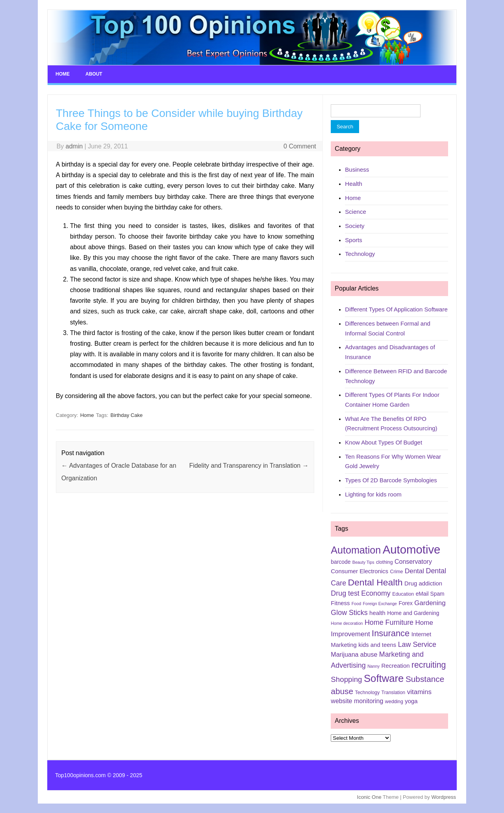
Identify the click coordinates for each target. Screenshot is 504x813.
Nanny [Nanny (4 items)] (373, 666)
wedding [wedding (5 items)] (394, 702)
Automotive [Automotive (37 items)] (412, 549)
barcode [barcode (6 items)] (341, 562)
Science (355, 212)
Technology (360, 254)
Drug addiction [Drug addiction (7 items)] (423, 583)
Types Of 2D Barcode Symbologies (391, 480)
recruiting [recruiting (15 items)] (429, 665)
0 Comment (300, 146)
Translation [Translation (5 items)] (394, 693)
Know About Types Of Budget (384, 442)
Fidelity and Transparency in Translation (249, 466)
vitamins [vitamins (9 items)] (419, 692)
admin (74, 146)
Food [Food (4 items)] (356, 604)
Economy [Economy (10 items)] (376, 593)
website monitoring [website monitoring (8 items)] (357, 701)
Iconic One (369, 797)
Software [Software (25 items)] (384, 678)
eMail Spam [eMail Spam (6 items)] (430, 594)
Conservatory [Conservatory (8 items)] (413, 562)
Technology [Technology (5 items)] (368, 693)
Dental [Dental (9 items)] (414, 571)
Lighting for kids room (373, 494)
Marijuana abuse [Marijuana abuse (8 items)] (354, 655)
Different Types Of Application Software (396, 309)
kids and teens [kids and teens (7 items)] (377, 645)
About (94, 74)
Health (353, 184)
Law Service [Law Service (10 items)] (417, 644)
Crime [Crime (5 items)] (396, 572)
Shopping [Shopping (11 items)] (346, 679)
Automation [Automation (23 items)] (356, 550)
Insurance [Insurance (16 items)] (391, 633)
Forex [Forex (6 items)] (406, 603)
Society (355, 226)
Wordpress (444, 797)
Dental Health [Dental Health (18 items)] (375, 582)
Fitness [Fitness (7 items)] (340, 603)
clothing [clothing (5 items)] (384, 562)
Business (357, 169)
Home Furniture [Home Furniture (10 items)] (389, 622)
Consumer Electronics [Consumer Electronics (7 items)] (359, 571)
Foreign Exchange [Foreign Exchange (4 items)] (380, 604)
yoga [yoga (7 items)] (411, 701)
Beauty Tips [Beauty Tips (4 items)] (363, 562)
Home (63, 74)
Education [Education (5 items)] (403, 594)
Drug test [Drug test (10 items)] (345, 593)
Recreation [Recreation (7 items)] (395, 666)
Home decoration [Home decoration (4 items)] (347, 623)
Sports (353, 240)
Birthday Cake (127, 415)
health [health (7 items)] (377, 613)
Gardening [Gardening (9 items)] (430, 603)
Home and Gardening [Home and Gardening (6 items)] (413, 613)
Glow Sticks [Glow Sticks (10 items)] (349, 613)
